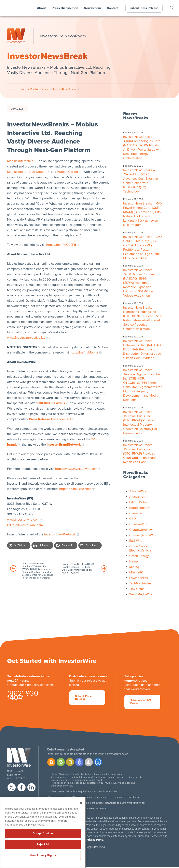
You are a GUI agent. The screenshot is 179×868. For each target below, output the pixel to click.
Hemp (134, 561)
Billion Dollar (138, 502)
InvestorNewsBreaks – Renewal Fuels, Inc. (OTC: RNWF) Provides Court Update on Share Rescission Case (139, 454)
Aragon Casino (67, 172)
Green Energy (139, 556)
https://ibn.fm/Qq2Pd (61, 245)
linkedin (31, 787)
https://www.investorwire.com (76, 469)
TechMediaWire (140, 583)
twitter (12, 787)
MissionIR (136, 572)
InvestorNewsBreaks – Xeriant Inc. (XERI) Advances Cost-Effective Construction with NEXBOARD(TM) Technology (141, 181)
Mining (134, 567)
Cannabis (136, 513)
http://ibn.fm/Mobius (84, 352)
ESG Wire (136, 541)
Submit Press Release (144, 8)
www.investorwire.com (23, 520)
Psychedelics (139, 578)
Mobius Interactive (20, 161)
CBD (133, 519)
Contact (113, 8)
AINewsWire (138, 491)
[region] (43, 832)
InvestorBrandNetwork (60, 534)
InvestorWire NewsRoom (34, 89)
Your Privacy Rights (43, 855)
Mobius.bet (15, 172)
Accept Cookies (43, 833)
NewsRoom (92, 8)
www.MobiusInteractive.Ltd (26, 338)
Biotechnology (140, 508)
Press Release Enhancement (50, 419)
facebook (22, 787)
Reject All (43, 844)
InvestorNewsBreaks (65, 89)
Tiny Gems (137, 589)
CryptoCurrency (141, 530)
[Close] (81, 803)
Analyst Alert (138, 497)
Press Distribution (65, 8)
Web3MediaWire (141, 594)
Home (12, 89)
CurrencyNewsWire (143, 535)
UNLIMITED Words (51, 403)
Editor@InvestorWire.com (25, 525)
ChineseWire (138, 524)
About (41, 8)
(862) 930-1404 (24, 696)
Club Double (37, 172)
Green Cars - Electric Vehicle (140, 548)
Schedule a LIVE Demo (141, 702)
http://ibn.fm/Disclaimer (76, 489)
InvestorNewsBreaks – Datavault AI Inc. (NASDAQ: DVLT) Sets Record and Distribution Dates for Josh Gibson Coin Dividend (142, 349)
